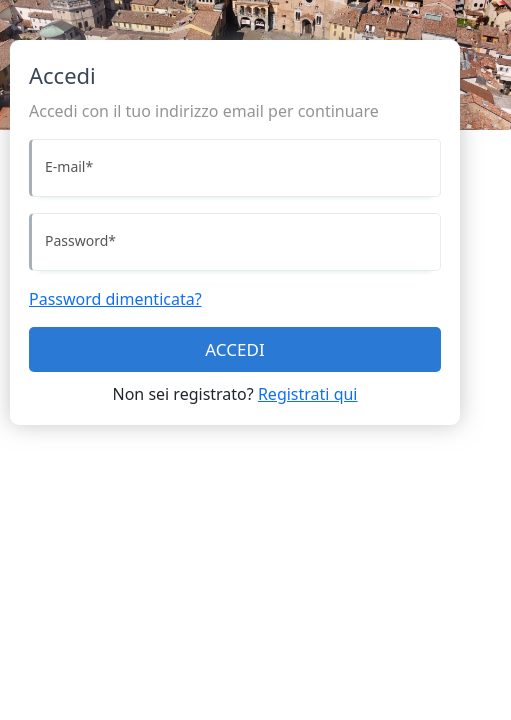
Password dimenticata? (115, 299)
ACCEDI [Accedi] (234, 349)
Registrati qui (308, 394)
